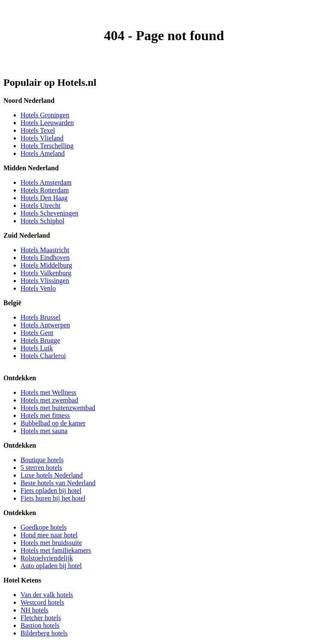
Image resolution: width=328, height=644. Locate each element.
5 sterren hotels (41, 468)
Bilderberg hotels (44, 633)
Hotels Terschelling (47, 146)
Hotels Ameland (43, 153)
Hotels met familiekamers (56, 550)
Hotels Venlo (38, 288)
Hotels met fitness (45, 415)
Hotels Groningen (45, 115)
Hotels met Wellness (48, 392)
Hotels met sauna (44, 431)
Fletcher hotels (41, 618)
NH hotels (34, 610)
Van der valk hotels (47, 595)
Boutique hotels (42, 460)
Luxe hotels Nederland (52, 475)
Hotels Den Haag (44, 198)
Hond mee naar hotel (49, 535)
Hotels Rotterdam (45, 190)
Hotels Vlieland (42, 138)
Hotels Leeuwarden (47, 123)
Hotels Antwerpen (45, 325)
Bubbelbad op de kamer (53, 423)
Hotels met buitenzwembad (58, 408)
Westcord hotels (42, 602)
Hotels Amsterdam (46, 182)
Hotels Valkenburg (46, 273)
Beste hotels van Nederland (58, 483)
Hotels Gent (37, 333)
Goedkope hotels (44, 527)
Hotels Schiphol (42, 221)
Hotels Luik (37, 348)
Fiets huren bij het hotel (53, 498)
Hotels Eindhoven (45, 258)
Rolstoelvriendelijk (47, 558)
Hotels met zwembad (49, 400)
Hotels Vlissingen (45, 281)
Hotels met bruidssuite (51, 543)
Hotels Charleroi (43, 356)
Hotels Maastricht (45, 250)
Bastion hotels (40, 625)
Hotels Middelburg (46, 265)
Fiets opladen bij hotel (51, 491)
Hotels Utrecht (41, 205)
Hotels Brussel (41, 317)
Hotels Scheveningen (50, 213)
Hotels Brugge (40, 340)
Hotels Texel (38, 130)
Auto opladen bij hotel (51, 566)
